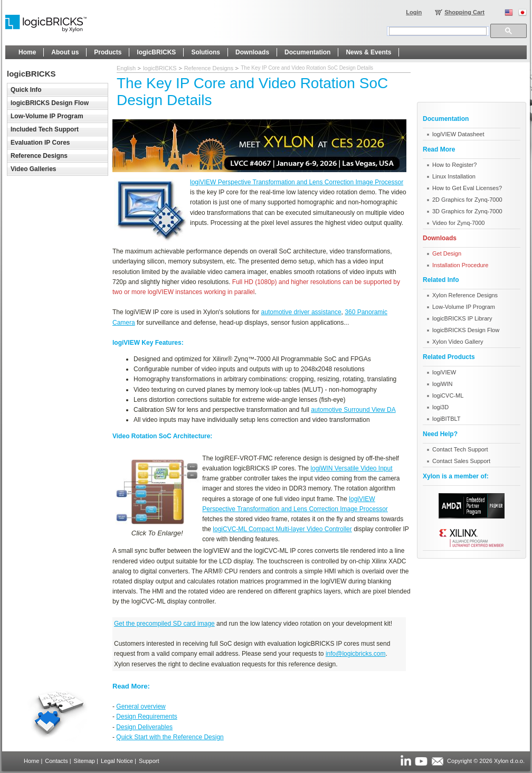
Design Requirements (146, 717)
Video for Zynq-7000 (458, 223)
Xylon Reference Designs (465, 295)
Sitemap (84, 761)
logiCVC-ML (448, 395)
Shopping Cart (464, 12)
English (126, 68)
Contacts (56, 761)
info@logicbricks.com (356, 654)
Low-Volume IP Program (464, 307)
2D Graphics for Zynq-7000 (467, 200)
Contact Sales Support (461, 461)
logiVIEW (444, 372)
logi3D (440, 407)
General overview (141, 706)
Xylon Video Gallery (458, 342)
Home (31, 761)
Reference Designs (209, 68)
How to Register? (454, 165)
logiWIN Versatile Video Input (351, 468)
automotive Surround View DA (353, 410)
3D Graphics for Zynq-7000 (467, 211)
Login (414, 12)
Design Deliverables (144, 727)
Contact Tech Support (460, 449)
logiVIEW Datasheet (458, 134)
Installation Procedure (460, 265)
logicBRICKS (160, 68)
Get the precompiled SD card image (164, 624)
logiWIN (443, 384)
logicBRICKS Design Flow (466, 330)
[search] (438, 31)
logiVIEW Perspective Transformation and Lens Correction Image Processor (297, 182)
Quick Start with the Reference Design (170, 737)
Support (149, 761)
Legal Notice (117, 761)
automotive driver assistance (301, 312)
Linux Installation (454, 176)
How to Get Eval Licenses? (467, 188)
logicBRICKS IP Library (462, 318)
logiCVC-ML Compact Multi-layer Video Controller (282, 529)
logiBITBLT (446, 419)
